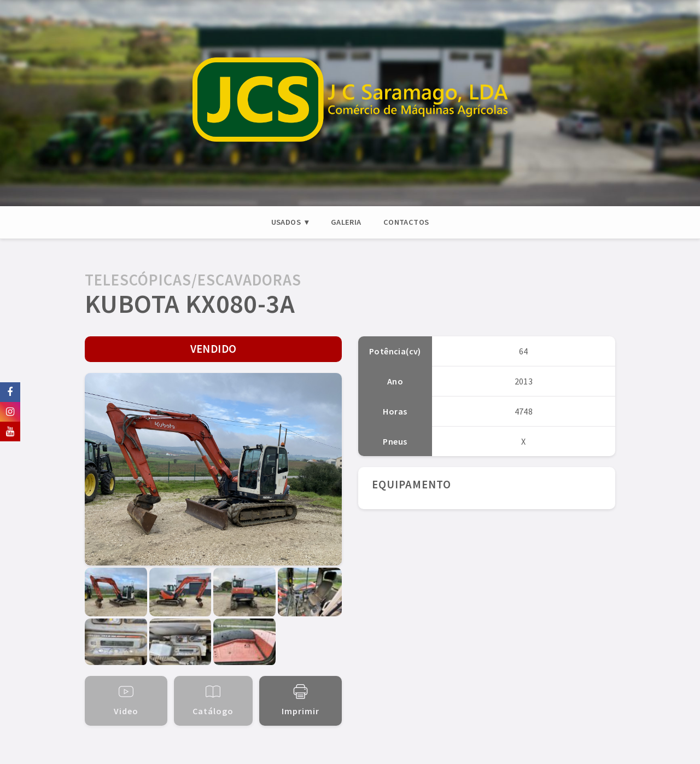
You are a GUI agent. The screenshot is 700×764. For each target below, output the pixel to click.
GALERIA (346, 222)
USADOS (286, 222)
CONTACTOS (406, 222)
